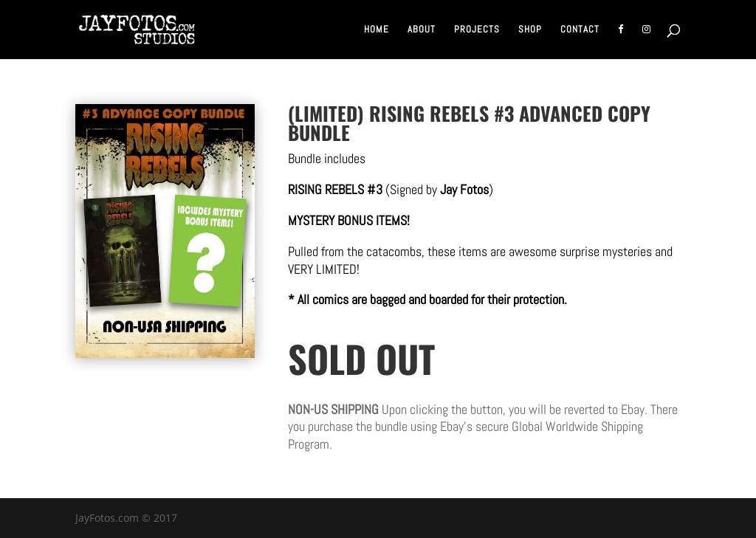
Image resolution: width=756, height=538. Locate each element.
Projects (477, 30)
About (422, 30)
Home (377, 30)
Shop (530, 30)
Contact (580, 30)
